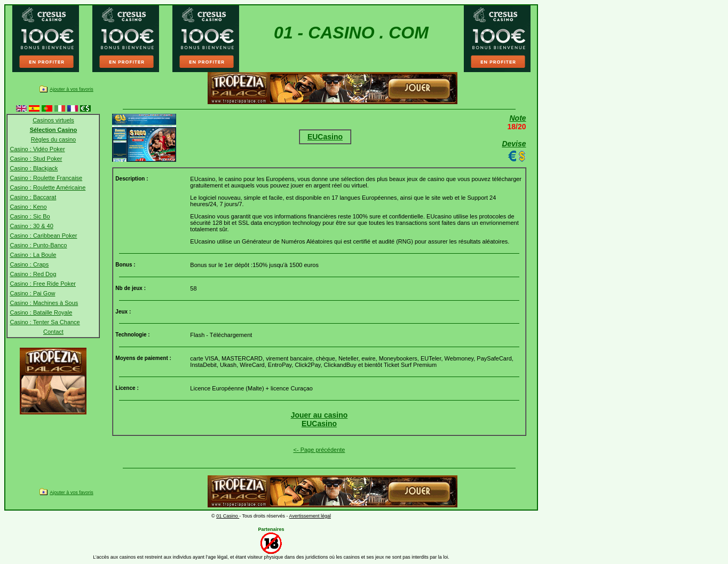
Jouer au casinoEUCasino (319, 419)
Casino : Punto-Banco (38, 245)
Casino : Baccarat (33, 197)
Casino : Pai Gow (32, 293)
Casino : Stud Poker (36, 159)
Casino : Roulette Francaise (46, 178)
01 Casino (228, 516)
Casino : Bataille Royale (41, 312)
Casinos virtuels (53, 120)
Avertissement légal (310, 516)
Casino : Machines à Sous (44, 303)
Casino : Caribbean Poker (43, 236)
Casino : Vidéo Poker (37, 149)
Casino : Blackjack (34, 168)
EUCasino (325, 137)
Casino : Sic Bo (30, 216)
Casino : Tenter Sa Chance (45, 322)
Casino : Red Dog (33, 274)
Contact (53, 332)
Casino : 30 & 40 (31, 226)
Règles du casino (53, 139)
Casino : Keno (28, 207)
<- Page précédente (319, 450)
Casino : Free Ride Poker (43, 284)
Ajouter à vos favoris (72, 89)
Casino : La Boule (33, 255)
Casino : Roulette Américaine (48, 187)
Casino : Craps (29, 264)
